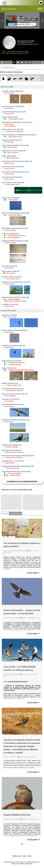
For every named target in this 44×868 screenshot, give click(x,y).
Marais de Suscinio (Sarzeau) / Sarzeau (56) (16, 213)
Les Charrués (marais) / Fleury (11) (13, 389)
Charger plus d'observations (22, 482)
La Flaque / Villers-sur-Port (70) (12, 277)
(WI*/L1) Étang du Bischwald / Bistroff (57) (15, 228)
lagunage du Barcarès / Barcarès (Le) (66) (15, 241)
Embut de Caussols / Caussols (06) (13, 106)
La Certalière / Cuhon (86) (10, 304)
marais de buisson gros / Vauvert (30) (14, 151)
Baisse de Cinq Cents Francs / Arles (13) (15, 394)
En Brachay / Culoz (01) (9, 315)
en (41, 9)
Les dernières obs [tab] (8, 68)
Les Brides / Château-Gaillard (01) (12, 91)
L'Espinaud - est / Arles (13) (10, 399)
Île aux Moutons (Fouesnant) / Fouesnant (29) (16, 471)
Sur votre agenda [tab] (15, 513)
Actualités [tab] (5, 513)
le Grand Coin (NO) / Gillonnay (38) (13, 167)
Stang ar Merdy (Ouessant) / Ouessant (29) (15, 145)
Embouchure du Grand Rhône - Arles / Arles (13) (17, 122)
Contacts (24, 856)
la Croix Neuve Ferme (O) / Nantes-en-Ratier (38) (17, 161)
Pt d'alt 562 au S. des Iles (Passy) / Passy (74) (16, 282)
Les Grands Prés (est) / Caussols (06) (14, 112)
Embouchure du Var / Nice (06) (11, 361)
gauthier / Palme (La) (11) (10, 117)
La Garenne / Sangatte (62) (10, 234)
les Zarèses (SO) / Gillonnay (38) (12, 177)
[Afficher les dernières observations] (11, 72)
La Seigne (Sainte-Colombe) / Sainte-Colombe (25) (18, 466)
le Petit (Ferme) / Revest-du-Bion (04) (13, 346)
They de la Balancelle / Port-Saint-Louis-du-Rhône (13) (19, 135)
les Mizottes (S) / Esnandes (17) (12, 445)
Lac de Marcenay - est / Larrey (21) (13, 461)
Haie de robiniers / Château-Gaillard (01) (14, 330)
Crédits (30, 856)
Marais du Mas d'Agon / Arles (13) (12, 129)
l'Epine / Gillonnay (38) (9, 156)
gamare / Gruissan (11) (9, 368)
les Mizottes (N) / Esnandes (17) (12, 450)
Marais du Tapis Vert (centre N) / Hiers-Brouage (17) (18, 456)
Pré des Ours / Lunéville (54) (11, 198)
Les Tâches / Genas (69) (9, 266)
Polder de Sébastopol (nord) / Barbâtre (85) (15, 297)
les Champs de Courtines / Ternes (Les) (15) (16, 420)
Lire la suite (33, 573)
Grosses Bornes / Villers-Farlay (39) (13, 182)
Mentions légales (17, 856)
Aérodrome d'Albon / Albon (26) (12, 140)
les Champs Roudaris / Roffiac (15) (13, 404)
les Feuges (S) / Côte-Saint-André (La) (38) (15, 172)
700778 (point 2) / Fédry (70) (11, 271)
